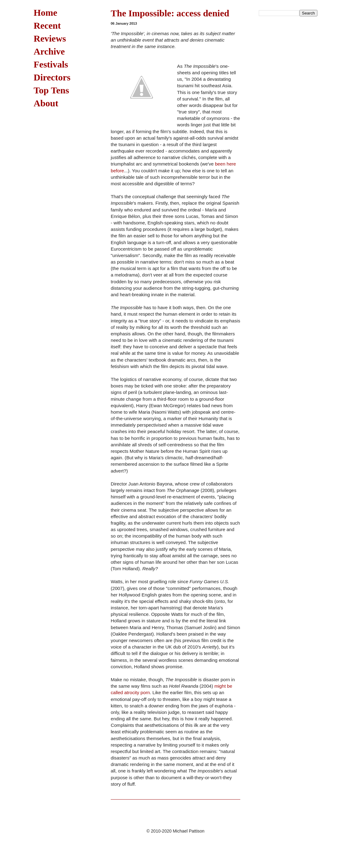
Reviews (50, 38)
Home (45, 12)
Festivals (51, 64)
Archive (49, 51)
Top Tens (51, 90)
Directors (52, 77)
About (46, 103)
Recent (47, 25)
